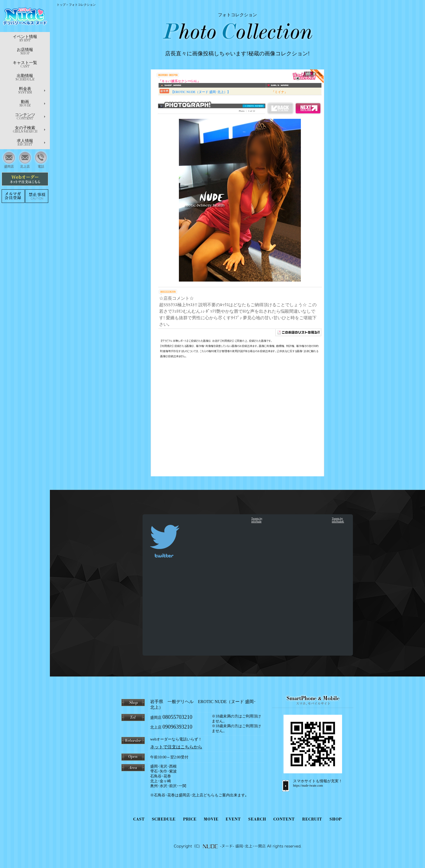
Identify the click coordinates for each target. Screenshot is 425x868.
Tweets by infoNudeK (338, 520)
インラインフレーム (237, 273)
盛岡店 (9, 159)
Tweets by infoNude (257, 520)
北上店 (25, 159)
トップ (61, 5)
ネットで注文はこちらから (176, 747)
